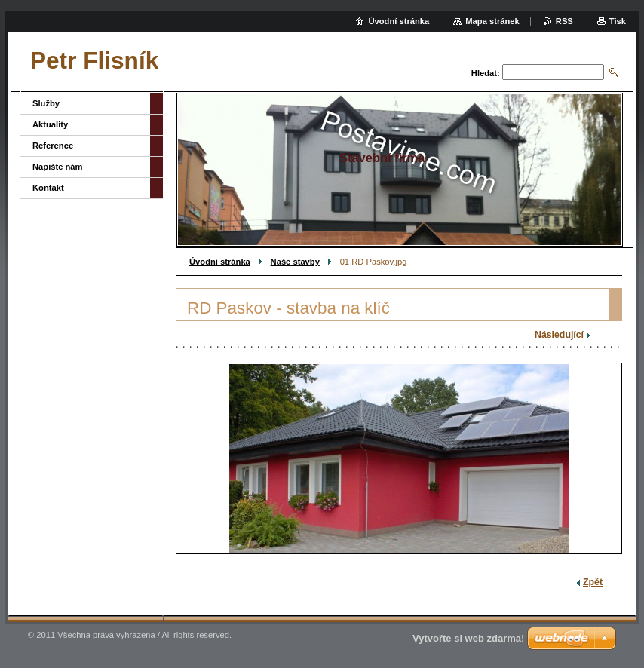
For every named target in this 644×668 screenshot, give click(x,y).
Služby (46, 103)
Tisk (618, 21)
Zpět (593, 582)
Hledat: (486, 73)
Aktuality (50, 124)
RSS (564, 21)
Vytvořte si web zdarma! (468, 638)
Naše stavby (295, 262)
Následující (559, 335)
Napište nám (58, 167)
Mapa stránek (492, 21)
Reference (53, 146)
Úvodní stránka (220, 262)
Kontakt (48, 188)
